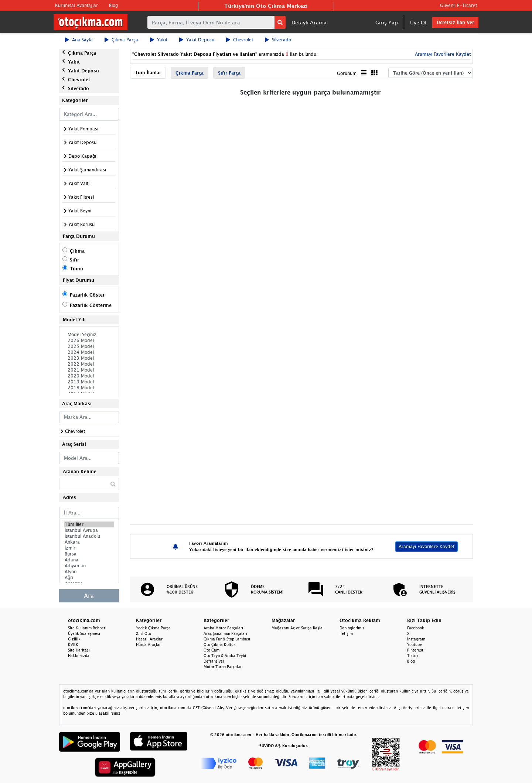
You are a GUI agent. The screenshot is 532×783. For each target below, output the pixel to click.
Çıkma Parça (121, 40)
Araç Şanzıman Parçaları (225, 633)
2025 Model (89, 346)
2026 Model (89, 341)
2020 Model (89, 376)
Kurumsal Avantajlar (76, 5)
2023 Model (89, 358)
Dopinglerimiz (352, 628)
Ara (89, 596)
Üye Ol (418, 22)
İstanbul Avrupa (89, 530)
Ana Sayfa (79, 40)
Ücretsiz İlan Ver (455, 22)
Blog (113, 5)
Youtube (415, 644)
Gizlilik (74, 639)
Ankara (89, 542)
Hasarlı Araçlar (149, 639)
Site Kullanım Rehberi (87, 628)
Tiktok (413, 656)
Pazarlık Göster (87, 295)
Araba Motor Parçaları (223, 628)
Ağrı (89, 578)
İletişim (346, 633)
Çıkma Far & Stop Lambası (227, 639)
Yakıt (159, 40)
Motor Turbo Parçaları (223, 667)
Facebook (416, 628)
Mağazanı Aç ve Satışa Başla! (298, 628)
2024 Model (89, 352)
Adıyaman (89, 566)
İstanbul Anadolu (89, 536)
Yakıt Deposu (197, 40)
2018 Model (89, 388)
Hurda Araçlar (148, 644)
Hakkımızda (79, 656)
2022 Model (89, 364)
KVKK (73, 644)
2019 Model (89, 382)
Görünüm (347, 73)
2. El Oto (144, 633)
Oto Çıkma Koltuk (220, 644)
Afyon (89, 572)
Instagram (416, 639)
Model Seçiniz (89, 335)
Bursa (89, 554)
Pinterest (415, 650)
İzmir (89, 548)
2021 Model (89, 370)
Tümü (76, 269)
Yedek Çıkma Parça (153, 628)
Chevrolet (240, 40)
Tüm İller (89, 524)
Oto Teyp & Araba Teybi (225, 656)
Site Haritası (79, 650)
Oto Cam (212, 650)
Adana (89, 560)
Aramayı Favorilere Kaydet (442, 54)
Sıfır (74, 260)
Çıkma (77, 251)
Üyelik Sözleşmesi (84, 633)
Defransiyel (214, 661)
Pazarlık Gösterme (91, 305)
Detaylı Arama (309, 22)
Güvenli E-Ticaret (458, 5)
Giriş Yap (387, 22)
